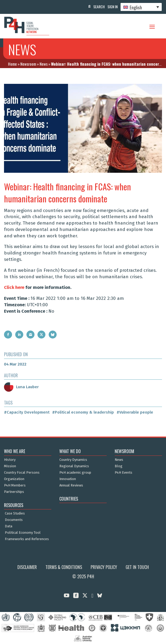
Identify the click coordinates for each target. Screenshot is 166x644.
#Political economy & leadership (83, 412)
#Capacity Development (27, 412)
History (10, 460)
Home (12, 64)
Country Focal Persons (22, 473)
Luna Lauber (21, 387)
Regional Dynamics (74, 466)
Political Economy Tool (23, 533)
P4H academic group (75, 473)
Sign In (113, 7)
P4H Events (123, 473)
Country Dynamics (73, 460)
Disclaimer (27, 567)
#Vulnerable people (135, 412)
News (44, 64)
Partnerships (14, 492)
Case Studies (15, 513)
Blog (119, 466)
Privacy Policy (104, 567)
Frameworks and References (27, 539)
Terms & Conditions (64, 567)
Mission (10, 466)
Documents (14, 520)
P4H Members (15, 485)
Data (9, 526)
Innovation (68, 479)
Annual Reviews (71, 485)
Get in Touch (137, 567)
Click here (14, 287)
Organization (14, 479)
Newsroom (28, 64)
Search (99, 7)
